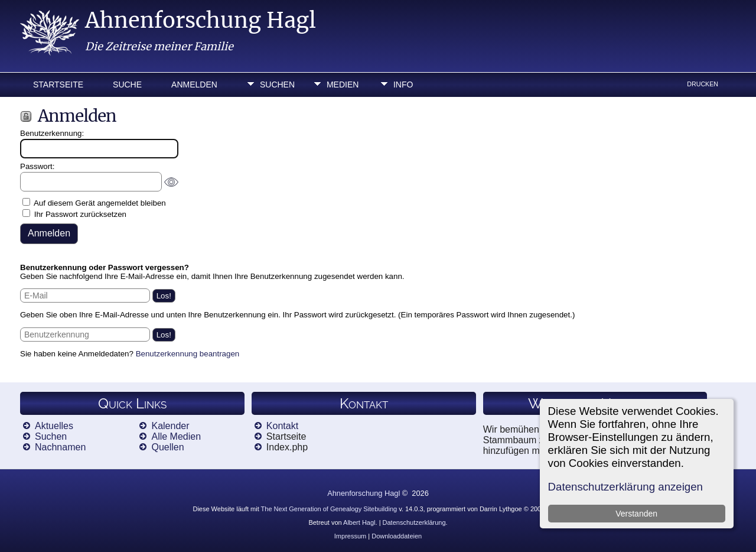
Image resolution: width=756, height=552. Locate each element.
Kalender (170, 426)
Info (403, 85)
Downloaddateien (397, 536)
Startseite (58, 85)
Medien (343, 85)
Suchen (277, 85)
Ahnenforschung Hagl (201, 20)
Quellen (167, 447)
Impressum (350, 536)
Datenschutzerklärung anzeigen (625, 487)
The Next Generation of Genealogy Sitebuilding (329, 509)
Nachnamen (60, 447)
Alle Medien (176, 436)
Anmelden (194, 85)
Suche (127, 85)
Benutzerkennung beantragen (188, 354)
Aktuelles (54, 426)
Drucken (703, 84)
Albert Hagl (359, 522)
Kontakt (282, 426)
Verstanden (636, 514)
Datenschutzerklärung (414, 522)
